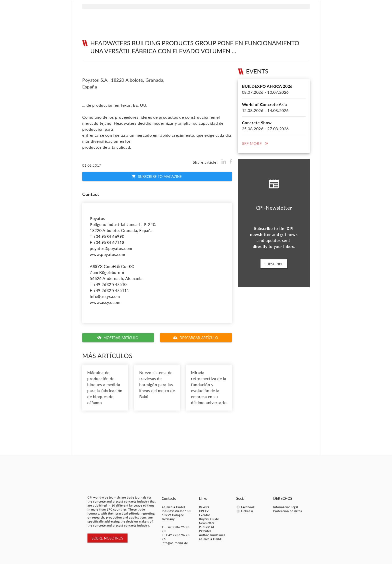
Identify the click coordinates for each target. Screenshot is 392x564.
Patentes (205, 531)
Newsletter (207, 523)
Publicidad (207, 527)
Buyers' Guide (209, 519)
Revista (204, 507)
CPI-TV (204, 511)
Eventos (205, 515)
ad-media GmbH (173, 507)
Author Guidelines (212, 535)
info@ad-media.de (175, 543)
